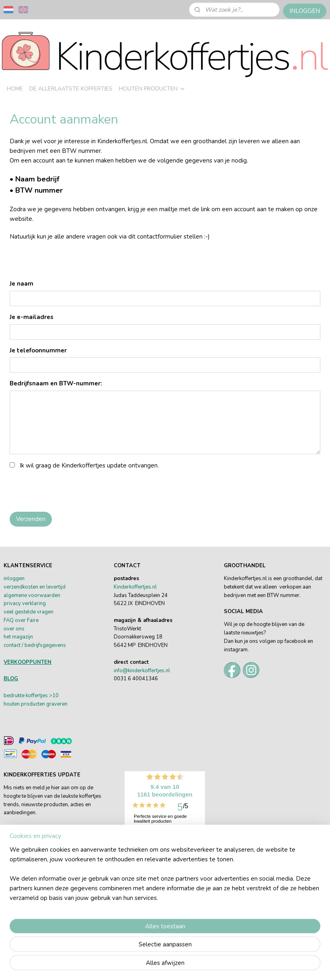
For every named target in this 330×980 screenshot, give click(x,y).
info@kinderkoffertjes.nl (142, 671)
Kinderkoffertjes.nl (135, 587)
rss (241, 952)
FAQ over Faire (21, 620)
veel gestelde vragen (29, 612)
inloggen (14, 579)
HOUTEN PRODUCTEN (152, 89)
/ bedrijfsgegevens (43, 645)
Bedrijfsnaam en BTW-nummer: (56, 384)
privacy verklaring (25, 603)
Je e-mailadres (32, 317)
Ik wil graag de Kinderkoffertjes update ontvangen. (89, 465)
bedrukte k (16, 696)
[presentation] (71, 490)
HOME (15, 89)
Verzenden (31, 519)
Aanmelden (26, 874)
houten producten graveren (36, 704)
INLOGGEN (305, 11)
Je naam (22, 284)
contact (12, 645)
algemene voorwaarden (32, 595)
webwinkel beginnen (268, 952)
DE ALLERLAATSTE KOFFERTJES (71, 89)
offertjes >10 (43, 696)
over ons (14, 629)
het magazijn (18, 637)
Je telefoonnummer (38, 350)
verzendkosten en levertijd (35, 587)
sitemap (227, 952)
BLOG (11, 679)
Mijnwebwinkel (165, 965)
